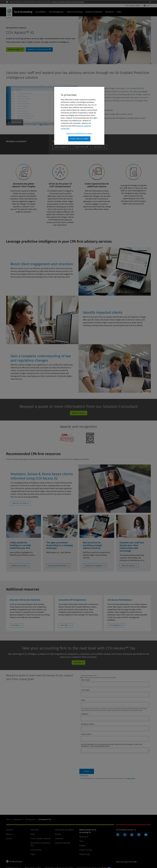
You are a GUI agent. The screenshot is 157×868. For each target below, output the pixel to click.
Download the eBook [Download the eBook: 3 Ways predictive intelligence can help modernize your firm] (19, 566)
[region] (79, 116)
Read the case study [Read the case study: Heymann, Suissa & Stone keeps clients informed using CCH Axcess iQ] (20, 503)
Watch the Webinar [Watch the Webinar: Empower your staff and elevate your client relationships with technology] (128, 566)
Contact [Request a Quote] (15, 50)
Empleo (58, 834)
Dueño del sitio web (63, 843)
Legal (33, 854)
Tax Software (41, 12)
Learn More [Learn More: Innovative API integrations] (65, 625)
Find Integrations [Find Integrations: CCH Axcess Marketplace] (115, 625)
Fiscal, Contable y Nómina (41, 839)
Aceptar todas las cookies (79, 139)
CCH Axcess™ (30, 820)
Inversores (59, 839)
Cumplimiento (36, 850)
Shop (120, 12)
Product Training (86, 850)
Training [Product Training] (81, 147)
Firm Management (57, 12)
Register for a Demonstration (39, 50)
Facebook (118, 835)
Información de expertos (64, 830)
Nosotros (10, 830)
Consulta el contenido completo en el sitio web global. (68, 2)
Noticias (9, 834)
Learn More (78, 663)
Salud (33, 834)
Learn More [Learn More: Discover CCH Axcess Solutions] (15, 625)
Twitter (125, 835)
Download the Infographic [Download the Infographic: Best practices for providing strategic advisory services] (94, 566)
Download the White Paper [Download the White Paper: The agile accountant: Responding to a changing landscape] (57, 566)
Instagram (139, 835)
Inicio (8, 820)
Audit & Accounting (75, 12)
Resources (110, 12)
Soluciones (18, 820)
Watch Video (16, 122)
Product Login (85, 854)
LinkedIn (132, 835)
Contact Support (61, 147)
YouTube (146, 835)
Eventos (9, 839)
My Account (100, 147)
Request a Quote (78, 413)
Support (82, 846)
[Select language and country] (147, 6)
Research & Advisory (94, 12)
